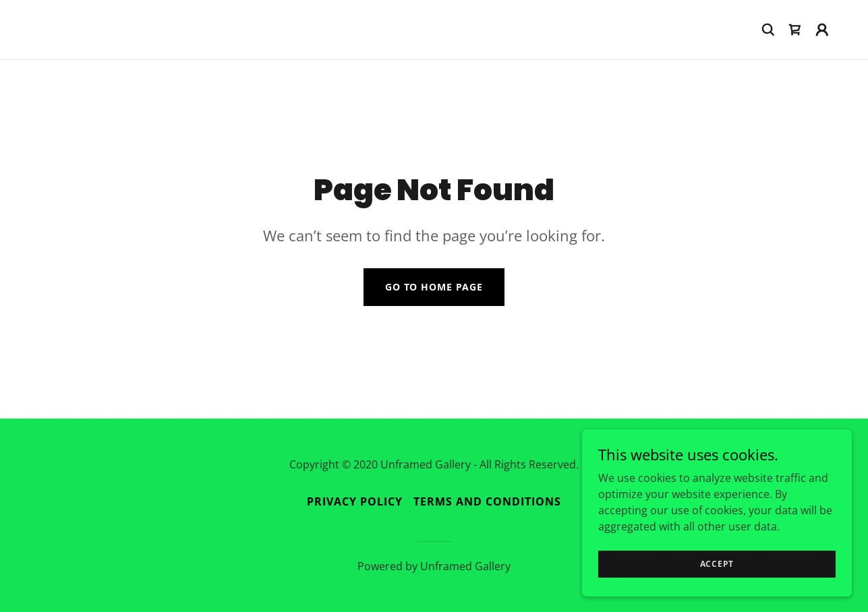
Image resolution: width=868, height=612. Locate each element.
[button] (822, 30)
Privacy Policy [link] (355, 501)
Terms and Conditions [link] (487, 501)
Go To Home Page (434, 287)
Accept (717, 591)
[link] (795, 30)
